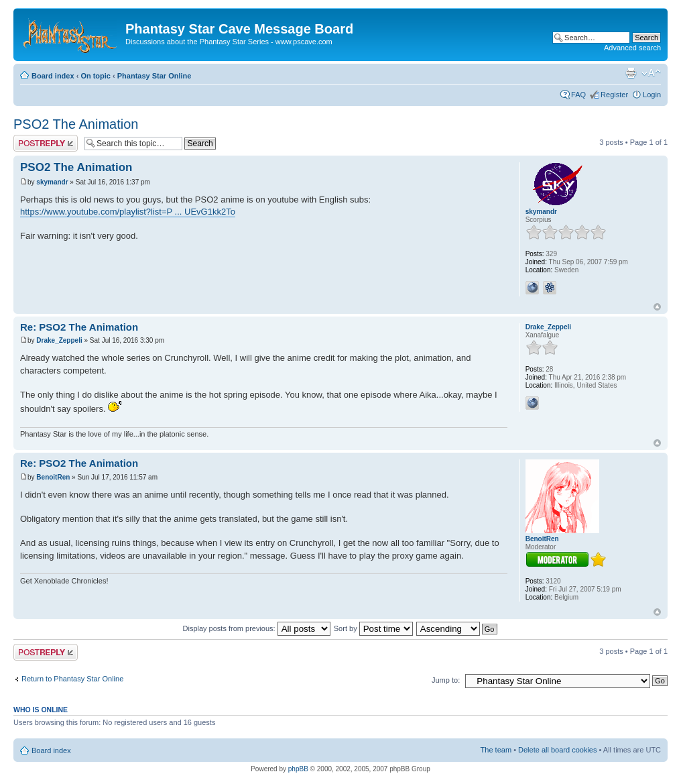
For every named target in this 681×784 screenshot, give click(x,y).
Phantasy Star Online (154, 76)
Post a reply (46, 143)
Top (657, 307)
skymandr (52, 182)
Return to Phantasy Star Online (72, 679)
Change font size (651, 73)
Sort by (373, 628)
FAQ (578, 95)
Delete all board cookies (557, 750)
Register (614, 95)
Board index (53, 76)
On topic (96, 76)
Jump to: (446, 680)
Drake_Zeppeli (59, 340)
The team (496, 750)
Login (652, 95)
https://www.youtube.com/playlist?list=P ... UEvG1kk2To (128, 212)
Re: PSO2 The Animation (79, 327)
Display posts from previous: (257, 628)
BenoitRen (53, 477)
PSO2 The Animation (76, 124)
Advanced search (632, 48)
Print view (631, 73)
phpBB (298, 769)
